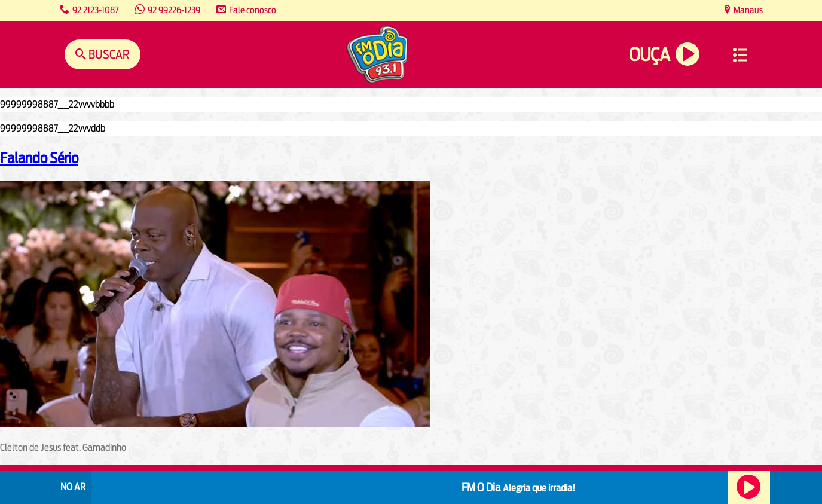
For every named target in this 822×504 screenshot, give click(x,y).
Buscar (108, 54)
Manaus (747, 10)
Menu (740, 55)
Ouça (649, 55)
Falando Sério (39, 158)
